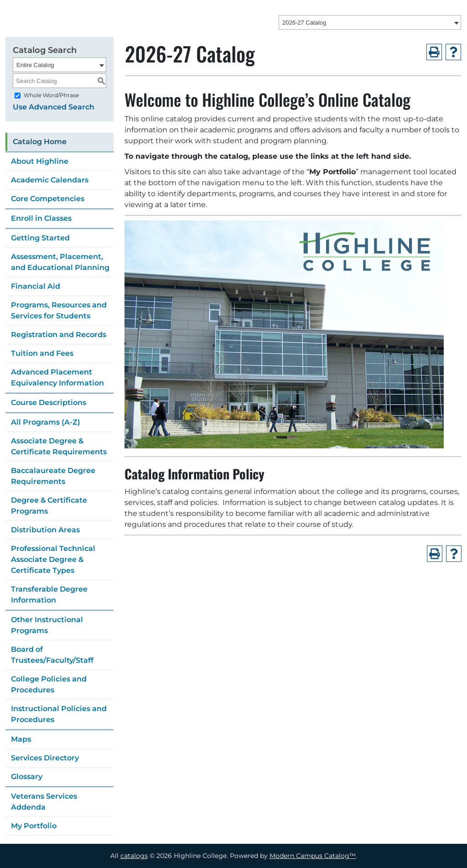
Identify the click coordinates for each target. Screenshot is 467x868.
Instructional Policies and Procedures (59, 714)
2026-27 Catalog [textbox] (304, 23)
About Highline (40, 161)
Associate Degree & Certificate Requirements (59, 446)
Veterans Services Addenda (44, 802)
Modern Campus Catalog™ (313, 856)
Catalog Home (40, 142)
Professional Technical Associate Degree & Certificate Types (53, 559)
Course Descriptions (49, 403)
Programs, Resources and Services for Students (59, 310)
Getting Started (40, 238)
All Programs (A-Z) (46, 422)
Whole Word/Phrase (51, 95)
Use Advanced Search (54, 107)
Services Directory (45, 758)
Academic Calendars (50, 180)
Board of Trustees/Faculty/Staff (52, 655)
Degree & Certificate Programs (49, 506)
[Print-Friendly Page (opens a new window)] (434, 52)
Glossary (27, 777)
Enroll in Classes (41, 218)
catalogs (134, 856)
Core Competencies (48, 199)
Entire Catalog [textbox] (35, 65)
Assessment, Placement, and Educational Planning (60, 262)
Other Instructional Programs (47, 625)
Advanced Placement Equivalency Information (57, 377)
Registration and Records (59, 335)
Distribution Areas (45, 530)
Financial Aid (36, 286)
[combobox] (370, 22)
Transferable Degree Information (49, 595)
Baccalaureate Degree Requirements (53, 476)
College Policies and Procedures (49, 684)
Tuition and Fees (42, 353)
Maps (21, 739)
